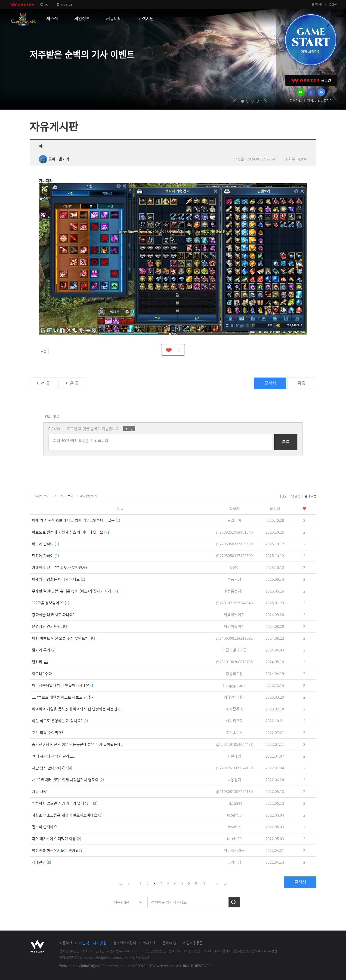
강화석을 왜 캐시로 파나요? (53, 614)
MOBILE (66, 5)
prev (235, 101)
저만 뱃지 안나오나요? (52, 768)
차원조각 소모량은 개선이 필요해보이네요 (67, 815)
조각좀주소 (234, 709)
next (265, 101)
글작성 (270, 383)
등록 (286, 442)
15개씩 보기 (41, 496)
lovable (234, 827)
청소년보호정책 (125, 943)
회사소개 (149, 943)
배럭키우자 (234, 721)
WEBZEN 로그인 (311, 80)
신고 (44, 351)
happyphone (234, 685)
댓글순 (296, 496)
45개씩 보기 (89, 496)
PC (46, 5)
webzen (22, 5)
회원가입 (317, 5)
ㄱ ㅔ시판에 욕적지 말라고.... (54, 756)
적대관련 (42, 862)
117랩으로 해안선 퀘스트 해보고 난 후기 (63, 697)
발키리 (40, 662)
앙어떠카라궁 (234, 850)
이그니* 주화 (42, 673)
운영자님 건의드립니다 (50, 626)
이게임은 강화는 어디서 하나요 (59, 579)
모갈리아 (234, 520)
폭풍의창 (234, 579)
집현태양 (234, 756)
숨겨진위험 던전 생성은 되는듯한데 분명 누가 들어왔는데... (78, 744)
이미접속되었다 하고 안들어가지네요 (63, 685)
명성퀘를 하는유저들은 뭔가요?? (57, 850)
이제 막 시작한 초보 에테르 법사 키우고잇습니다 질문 (76, 520)
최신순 (283, 496)
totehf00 (234, 815)
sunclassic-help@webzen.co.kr (104, 957)
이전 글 (43, 383)
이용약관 (66, 943)
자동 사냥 (39, 791)
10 (204, 883)
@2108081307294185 (234, 791)
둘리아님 (234, 862)
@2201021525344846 (234, 603)
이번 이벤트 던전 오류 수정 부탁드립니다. (64, 638)
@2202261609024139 (234, 768)
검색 (234, 902)
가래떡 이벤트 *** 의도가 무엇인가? (60, 567)
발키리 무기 (44, 650)
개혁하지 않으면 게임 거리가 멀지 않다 (65, 803)
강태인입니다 (234, 697)
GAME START (311, 40)
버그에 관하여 (45, 544)
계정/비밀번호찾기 (320, 100)
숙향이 (234, 567)
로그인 (333, 5)
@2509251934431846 (234, 532)
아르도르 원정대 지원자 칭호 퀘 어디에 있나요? (71, 532)
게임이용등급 (193, 943)
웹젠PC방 (169, 943)
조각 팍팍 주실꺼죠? (48, 732)
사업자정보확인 (140, 957)
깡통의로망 (234, 673)
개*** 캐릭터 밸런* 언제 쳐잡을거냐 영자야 (68, 780)
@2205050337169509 (234, 544)
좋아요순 (310, 496)
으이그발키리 (54, 159)
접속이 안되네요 (45, 827)
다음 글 (72, 383)
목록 (301, 383)
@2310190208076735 (234, 662)
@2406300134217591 (234, 638)
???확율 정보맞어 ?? (51, 603)
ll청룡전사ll (234, 591)
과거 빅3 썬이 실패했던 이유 (57, 839)
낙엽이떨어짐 (234, 614)
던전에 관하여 (45, 556)
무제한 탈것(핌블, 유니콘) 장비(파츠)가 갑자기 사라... (76, 591)
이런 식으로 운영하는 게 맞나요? (60, 721)
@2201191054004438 (234, 744)
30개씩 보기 (65, 496)
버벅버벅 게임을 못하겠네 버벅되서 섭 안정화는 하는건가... (78, 709)
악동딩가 (234, 780)
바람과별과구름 (234, 650)
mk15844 (234, 803)
